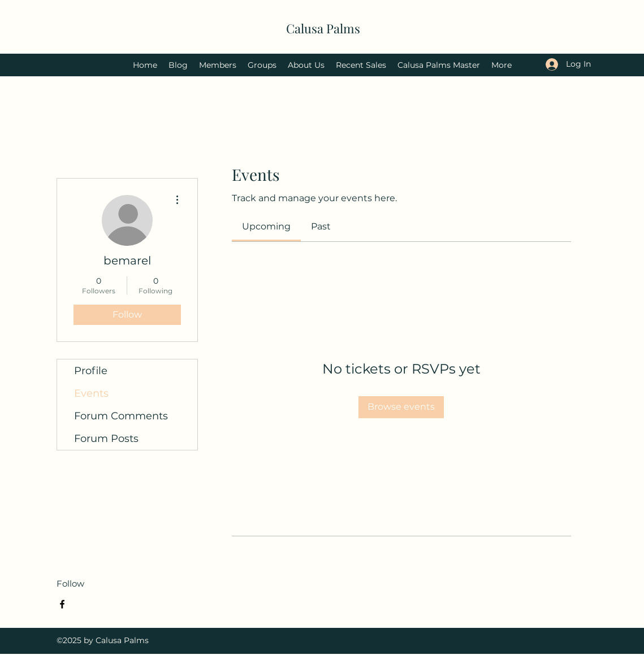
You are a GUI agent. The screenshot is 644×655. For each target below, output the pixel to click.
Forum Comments (121, 416)
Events (91, 393)
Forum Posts (106, 439)
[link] (266, 226)
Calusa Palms (323, 28)
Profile (91, 371)
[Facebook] (62, 604)
